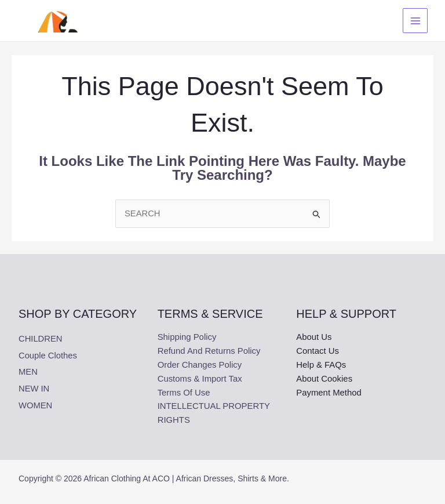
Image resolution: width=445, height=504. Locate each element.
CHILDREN (41, 339)
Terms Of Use (184, 394)
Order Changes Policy (200, 366)
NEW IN (34, 388)
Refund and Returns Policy (209, 352)
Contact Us (318, 352)
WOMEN (36, 404)
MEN (28, 371)
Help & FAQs (321, 366)
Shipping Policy (187, 338)
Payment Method (329, 394)
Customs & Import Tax (200, 380)
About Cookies (324, 380)
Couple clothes (48, 355)
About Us (314, 338)
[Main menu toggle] (414, 21)
